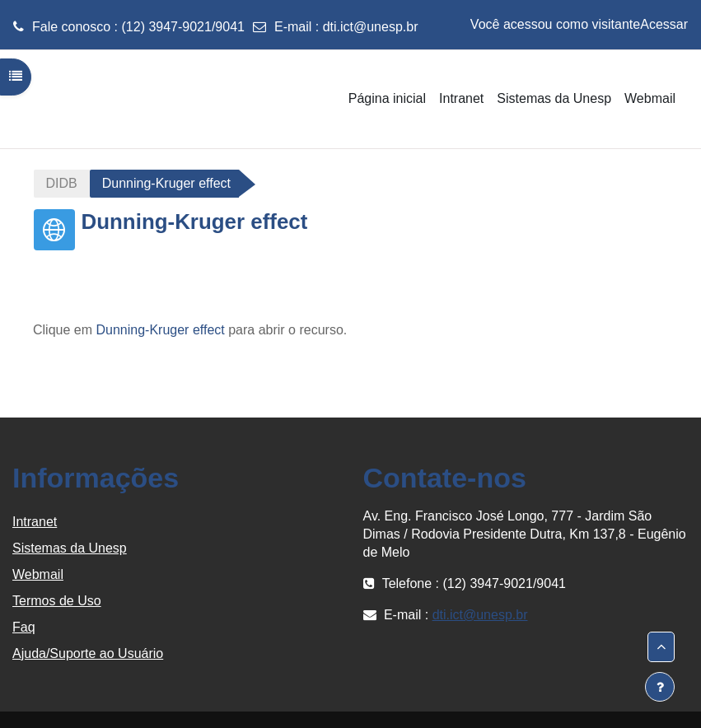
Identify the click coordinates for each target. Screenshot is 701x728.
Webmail (38, 574)
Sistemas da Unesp (70, 548)
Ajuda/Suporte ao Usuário (88, 653)
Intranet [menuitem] (461, 98)
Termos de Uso (57, 601)
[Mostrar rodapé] (660, 687)
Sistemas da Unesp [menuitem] (554, 98)
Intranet (35, 522)
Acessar (664, 24)
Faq (24, 627)
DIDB (62, 183)
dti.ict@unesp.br (371, 27)
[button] (661, 647)
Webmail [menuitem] (650, 98)
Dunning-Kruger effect (160, 330)
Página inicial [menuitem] (387, 98)
